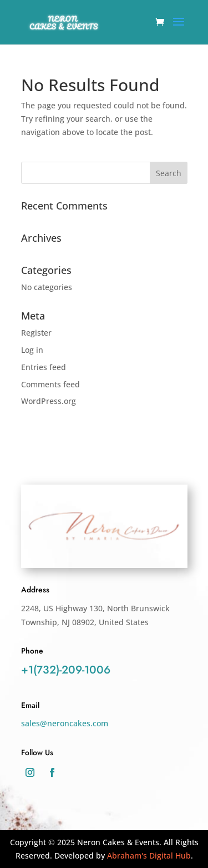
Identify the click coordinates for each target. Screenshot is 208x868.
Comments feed (50, 384)
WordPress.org (49, 401)
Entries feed (44, 367)
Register (36, 333)
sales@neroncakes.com (65, 723)
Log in (32, 350)
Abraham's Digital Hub (149, 855)
